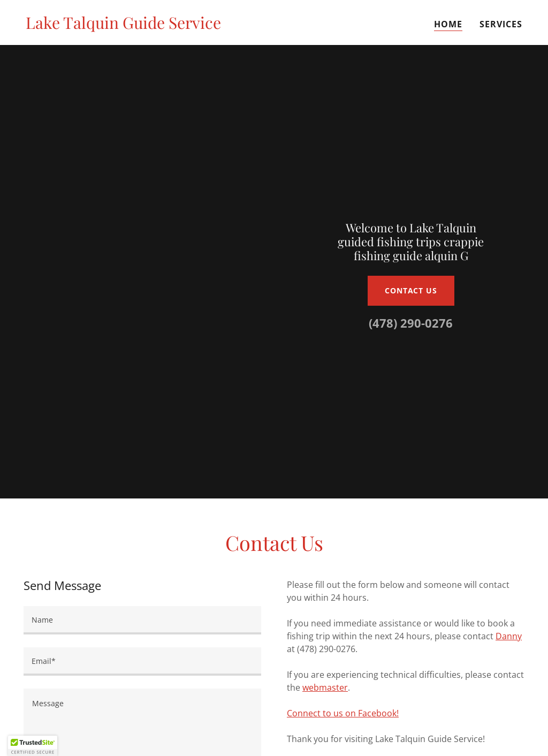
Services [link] (501, 24)
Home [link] (448, 24)
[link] (123, 26)
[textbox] (142, 620)
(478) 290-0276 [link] (411, 323)
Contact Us (411, 290)
